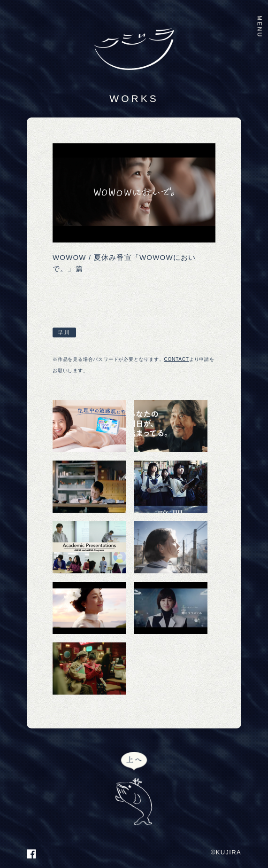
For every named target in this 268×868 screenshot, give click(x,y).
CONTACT (177, 359)
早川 (64, 332)
